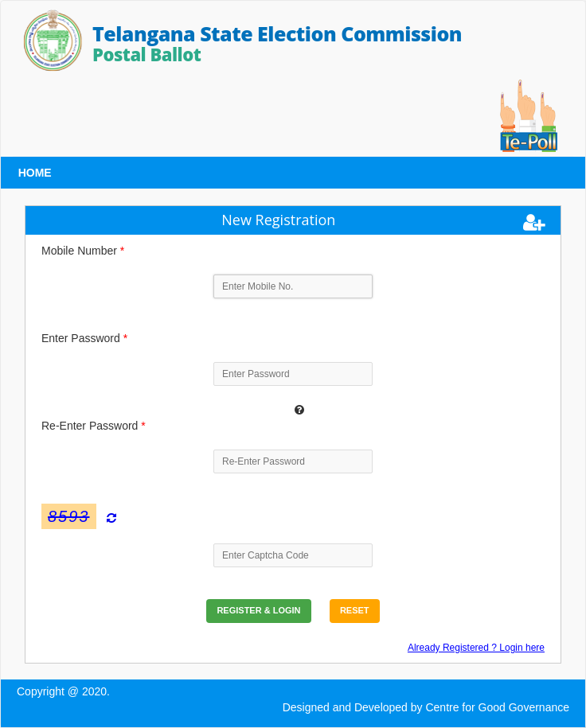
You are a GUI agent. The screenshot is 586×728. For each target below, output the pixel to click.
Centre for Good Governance (497, 707)
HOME (35, 173)
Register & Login (258, 610)
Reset (355, 610)
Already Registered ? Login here (476, 648)
